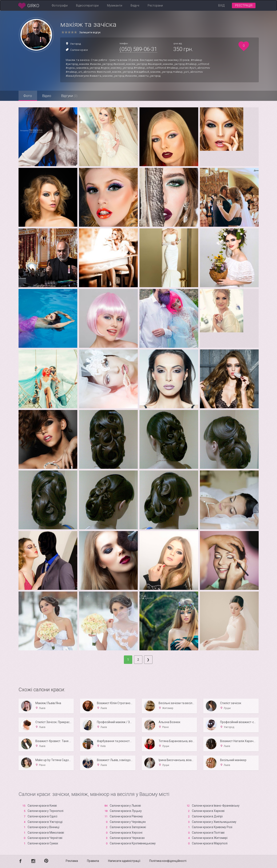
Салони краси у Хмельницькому (214, 822)
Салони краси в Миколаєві (46, 833)
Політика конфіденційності (168, 861)
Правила (93, 861)
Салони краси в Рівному (126, 816)
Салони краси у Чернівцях (128, 822)
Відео (48, 96)
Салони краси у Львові (125, 806)
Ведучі (135, 5)
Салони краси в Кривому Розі (212, 827)
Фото (28, 96)
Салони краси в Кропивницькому (133, 843)
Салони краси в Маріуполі (210, 843)
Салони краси (79, 50)
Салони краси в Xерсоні (126, 833)
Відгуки (71, 96)
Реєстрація (244, 5)
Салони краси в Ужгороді (45, 822)
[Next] (148, 660)
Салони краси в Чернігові (45, 838)
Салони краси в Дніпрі (207, 816)
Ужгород (76, 44)
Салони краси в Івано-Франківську (216, 806)
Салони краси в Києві (42, 806)
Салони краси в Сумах (43, 843)
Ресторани (155, 5)
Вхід (221, 5)
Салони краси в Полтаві (208, 833)
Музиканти (115, 5)
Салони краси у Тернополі (45, 811)
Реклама (72, 861)
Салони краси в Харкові (208, 811)
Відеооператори (87, 5)
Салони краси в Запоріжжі (128, 827)
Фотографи (60, 5)
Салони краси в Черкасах (127, 838)
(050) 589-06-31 (138, 49)
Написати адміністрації (124, 861)
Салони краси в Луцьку (126, 811)
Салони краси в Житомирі (210, 838)
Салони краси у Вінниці (43, 827)
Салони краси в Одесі (42, 816)
